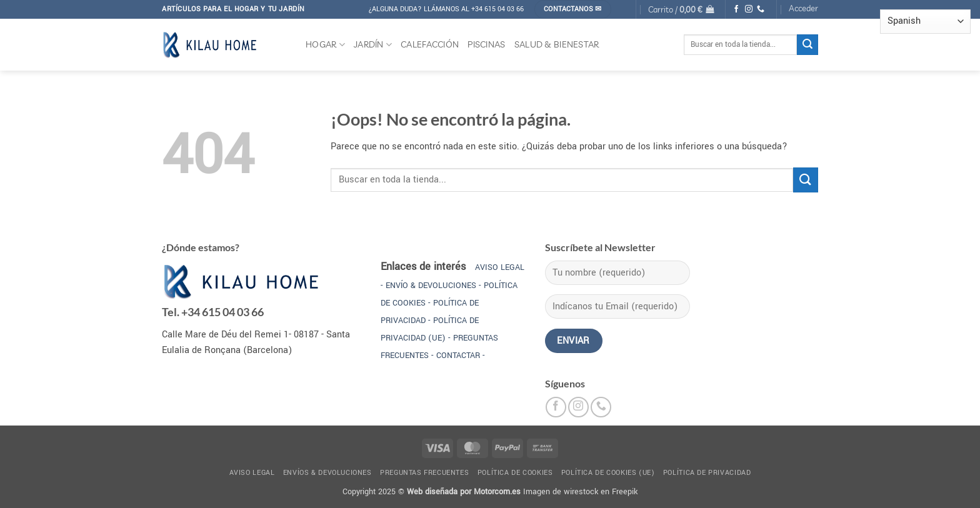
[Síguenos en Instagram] (749, 9)
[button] (681, 9)
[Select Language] (925, 22)
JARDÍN (373, 45)
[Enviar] (807, 45)
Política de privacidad (707, 473)
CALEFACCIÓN (430, 44)
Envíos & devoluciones (327, 473)
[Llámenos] (761, 9)
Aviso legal (252, 473)
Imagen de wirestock (561, 491)
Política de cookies (515, 473)
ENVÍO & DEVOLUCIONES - (433, 286)
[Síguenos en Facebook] (736, 9)
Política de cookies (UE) (608, 473)
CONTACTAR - (460, 356)
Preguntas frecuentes (424, 473)
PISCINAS (486, 44)
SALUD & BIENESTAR (557, 44)
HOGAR (325, 45)
